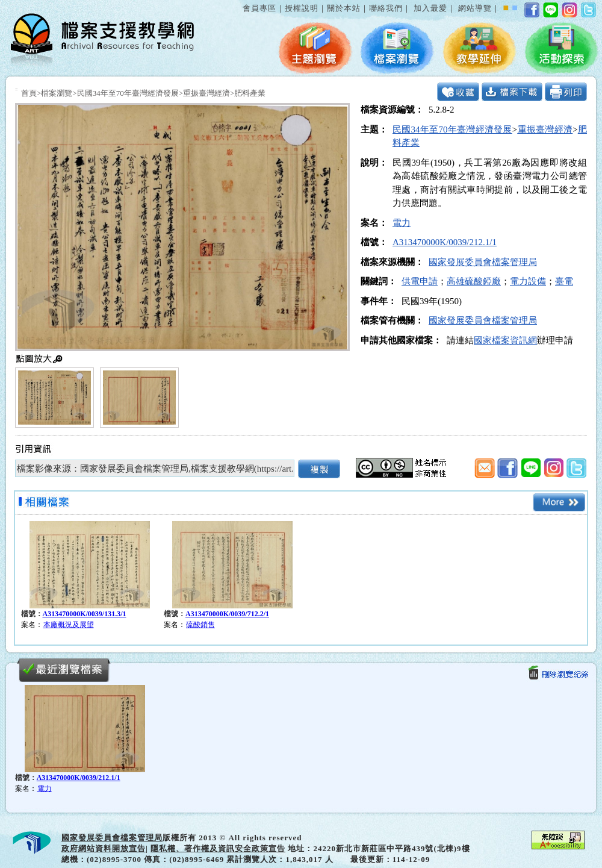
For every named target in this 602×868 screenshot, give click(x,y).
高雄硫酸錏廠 (474, 281)
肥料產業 (250, 93)
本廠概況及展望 (69, 625)
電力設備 (528, 281)
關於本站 (344, 8)
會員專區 (259, 8)
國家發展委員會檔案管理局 (483, 262)
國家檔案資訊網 (505, 340)
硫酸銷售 (200, 625)
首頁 (29, 93)
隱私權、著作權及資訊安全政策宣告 (218, 848)
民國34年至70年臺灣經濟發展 (128, 93)
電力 (402, 223)
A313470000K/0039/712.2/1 (227, 614)
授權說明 (302, 8)
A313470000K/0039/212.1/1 (445, 242)
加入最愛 (430, 8)
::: (240, 2)
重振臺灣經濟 (206, 93)
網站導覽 (475, 8)
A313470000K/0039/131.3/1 (85, 614)
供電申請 (420, 281)
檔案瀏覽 (57, 93)
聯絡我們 (386, 8)
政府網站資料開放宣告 (104, 848)
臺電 (564, 281)
